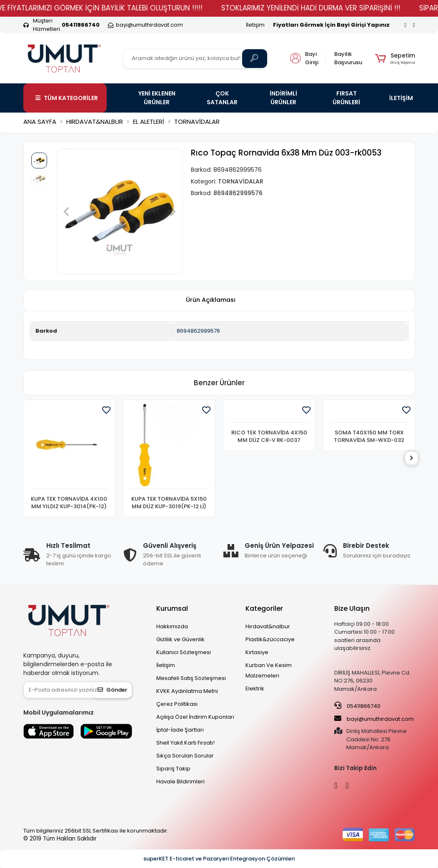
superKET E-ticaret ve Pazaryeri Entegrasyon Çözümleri (219, 859)
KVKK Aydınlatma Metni (187, 691)
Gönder (112, 690)
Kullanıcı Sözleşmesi (184, 652)
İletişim (255, 25)
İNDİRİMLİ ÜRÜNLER (283, 98)
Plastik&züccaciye (270, 639)
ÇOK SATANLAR (222, 98)
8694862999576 (198, 331)
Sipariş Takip (173, 769)
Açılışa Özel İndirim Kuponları (195, 717)
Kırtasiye (257, 652)
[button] (395, 58)
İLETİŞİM (401, 98)
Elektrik (255, 689)
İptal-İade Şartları (180, 730)
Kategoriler (264, 608)
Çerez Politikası (177, 704)
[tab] (211, 300)
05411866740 (357, 706)
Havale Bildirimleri (180, 781)
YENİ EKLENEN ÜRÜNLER (157, 98)
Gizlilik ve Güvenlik (180, 639)
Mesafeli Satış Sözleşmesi (191, 678)
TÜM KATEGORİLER (67, 98)
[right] (415, 458)
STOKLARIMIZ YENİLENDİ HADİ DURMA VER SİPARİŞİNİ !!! (331, 8)
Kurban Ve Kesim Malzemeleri (269, 670)
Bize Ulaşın (352, 608)
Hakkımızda (172, 626)
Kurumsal (172, 608)
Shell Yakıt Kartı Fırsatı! (185, 743)
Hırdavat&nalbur (268, 626)
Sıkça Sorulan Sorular (185, 756)
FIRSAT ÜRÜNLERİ (346, 98)
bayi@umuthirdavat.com (374, 719)
